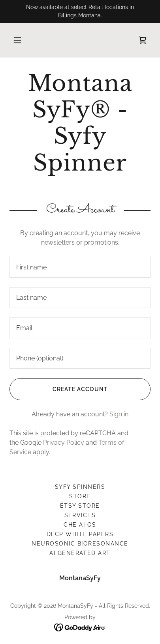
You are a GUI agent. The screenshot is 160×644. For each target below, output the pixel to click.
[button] (17, 40)
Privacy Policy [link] (64, 443)
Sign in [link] (119, 414)
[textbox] (80, 267)
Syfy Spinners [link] (80, 487)
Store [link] (80, 496)
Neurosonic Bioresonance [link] (80, 544)
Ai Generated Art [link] (80, 553)
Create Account (58, 389)
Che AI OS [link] (80, 525)
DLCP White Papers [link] (80, 534)
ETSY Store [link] (80, 506)
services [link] (80, 515)
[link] (143, 40)
